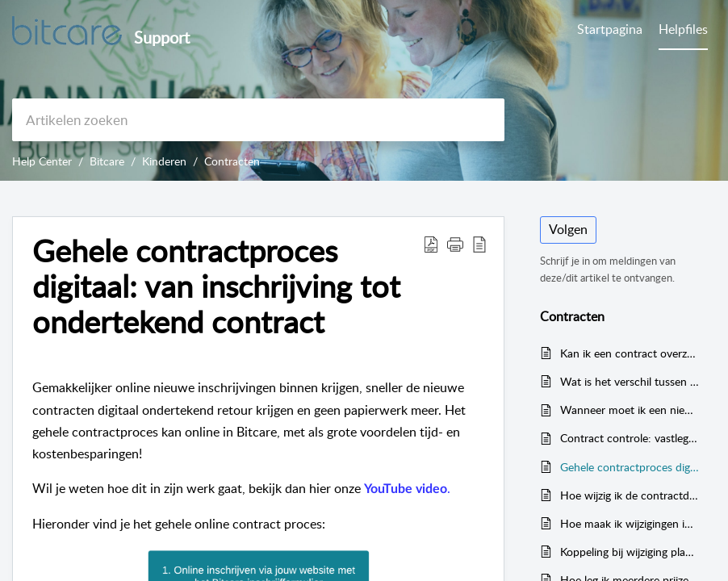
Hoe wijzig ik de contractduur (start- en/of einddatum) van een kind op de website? (630, 495)
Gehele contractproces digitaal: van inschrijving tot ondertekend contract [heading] (216, 286)
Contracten (232, 161)
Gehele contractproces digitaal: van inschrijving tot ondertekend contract (630, 467)
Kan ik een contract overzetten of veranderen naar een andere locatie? (630, 353)
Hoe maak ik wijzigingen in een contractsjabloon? (630, 523)
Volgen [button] (568, 229)
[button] (431, 244)
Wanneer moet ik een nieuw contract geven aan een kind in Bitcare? (630, 410)
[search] (258, 120)
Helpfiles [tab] (683, 29)
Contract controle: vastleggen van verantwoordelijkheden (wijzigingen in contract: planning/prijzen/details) (630, 438)
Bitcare (107, 161)
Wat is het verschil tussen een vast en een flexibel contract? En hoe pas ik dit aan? (630, 381)
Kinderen (164, 161)
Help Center (42, 161)
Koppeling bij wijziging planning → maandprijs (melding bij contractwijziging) (630, 552)
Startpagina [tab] (610, 29)
